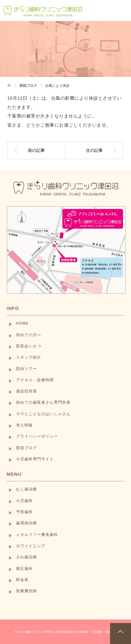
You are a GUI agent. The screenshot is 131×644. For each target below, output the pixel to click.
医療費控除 (27, 591)
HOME (23, 323)
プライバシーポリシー (37, 436)
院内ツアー (27, 369)
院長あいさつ (29, 346)
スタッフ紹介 (29, 357)
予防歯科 (24, 512)
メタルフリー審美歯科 (37, 535)
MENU (14, 474)
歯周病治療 (27, 523)
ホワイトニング (31, 546)
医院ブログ (27, 448)
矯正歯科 (24, 568)
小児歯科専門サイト (35, 459)
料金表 (22, 580)
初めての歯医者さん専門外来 (43, 402)
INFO (13, 308)
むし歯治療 (27, 489)
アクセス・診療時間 (35, 380)
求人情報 (24, 425)
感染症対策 (27, 391)
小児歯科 (24, 501)
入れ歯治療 (27, 557)
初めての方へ (29, 335)
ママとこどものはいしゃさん (43, 414)
